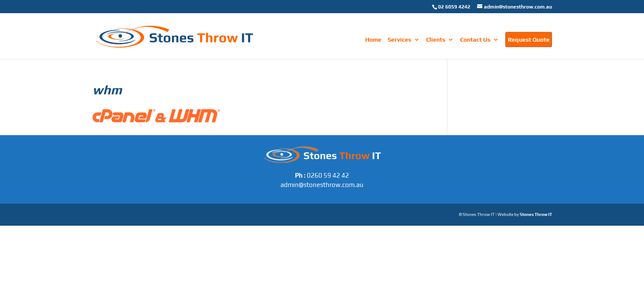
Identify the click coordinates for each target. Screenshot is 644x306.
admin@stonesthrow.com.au (322, 185)
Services (399, 40)
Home (373, 40)
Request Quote (529, 40)
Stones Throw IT (536, 214)
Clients (436, 40)
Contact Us (475, 40)
